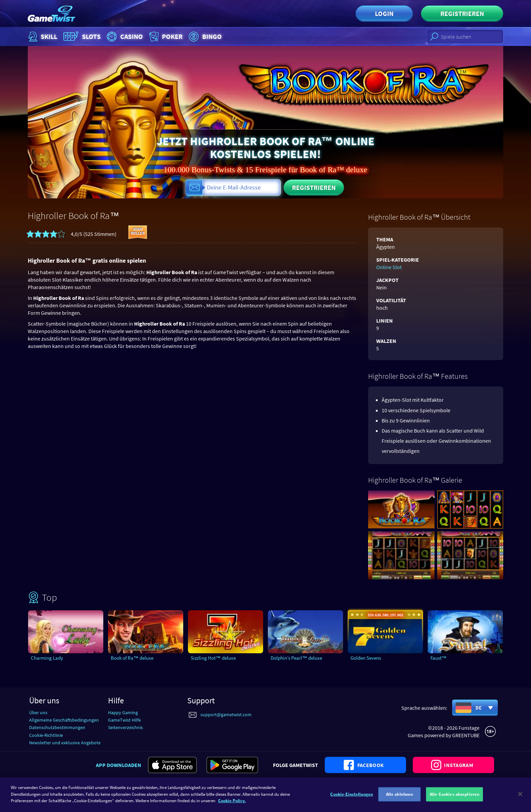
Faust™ (439, 658)
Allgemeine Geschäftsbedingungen (64, 720)
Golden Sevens (366, 658)
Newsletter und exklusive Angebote (65, 743)
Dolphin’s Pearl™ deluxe (296, 658)
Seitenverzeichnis (125, 727)
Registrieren (462, 13)
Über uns (38, 712)
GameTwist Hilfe (124, 720)
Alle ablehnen (400, 798)
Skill (42, 37)
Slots (81, 37)
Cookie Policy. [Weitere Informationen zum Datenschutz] (232, 805)
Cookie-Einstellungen (352, 798)
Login (384, 13)
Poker (165, 37)
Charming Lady (47, 658)
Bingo (204, 37)
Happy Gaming (123, 712)
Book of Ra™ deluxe (132, 658)
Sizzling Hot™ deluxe (213, 658)
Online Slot (389, 267)
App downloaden (119, 765)
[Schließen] (520, 798)
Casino (124, 37)
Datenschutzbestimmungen (57, 727)
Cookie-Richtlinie (46, 735)
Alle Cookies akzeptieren (454, 798)
